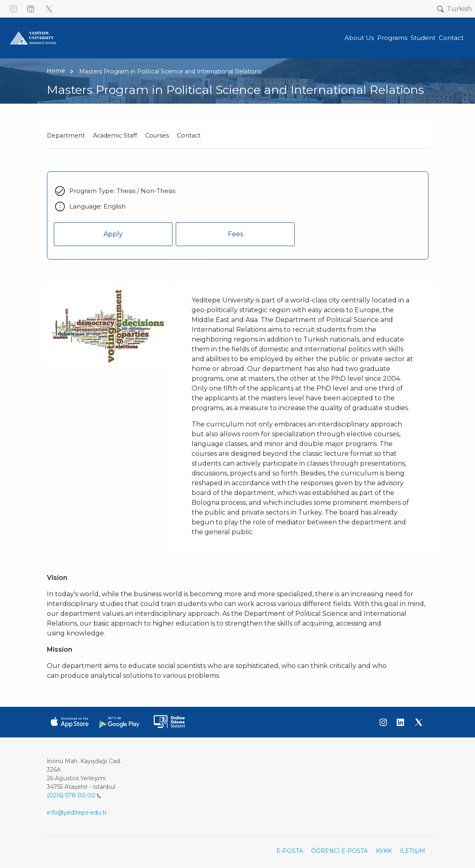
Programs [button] (392, 38)
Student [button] (423, 38)
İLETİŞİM (413, 851)
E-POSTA (290, 851)
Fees (235, 234)
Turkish (459, 9)
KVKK (384, 851)
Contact (189, 135)
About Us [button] (359, 38)
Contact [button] (451, 38)
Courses (157, 135)
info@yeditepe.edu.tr (77, 813)
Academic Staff (115, 135)
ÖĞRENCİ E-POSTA (339, 851)
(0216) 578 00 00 (74, 795)
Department (66, 135)
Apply (113, 234)
